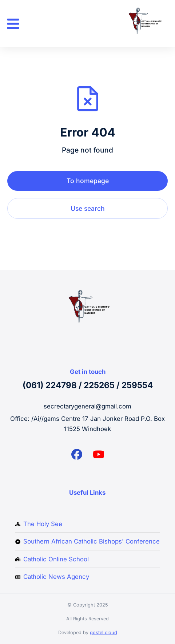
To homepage (88, 181)
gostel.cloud (104, 633)
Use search (88, 208)
